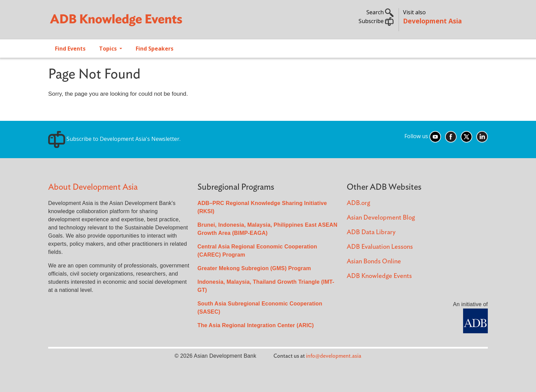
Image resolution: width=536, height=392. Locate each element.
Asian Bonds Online (374, 262)
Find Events (70, 49)
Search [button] (380, 12)
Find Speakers (155, 49)
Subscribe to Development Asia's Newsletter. (114, 139)
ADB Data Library (371, 232)
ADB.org (358, 203)
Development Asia (432, 21)
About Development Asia (93, 187)
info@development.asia (334, 356)
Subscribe (376, 21)
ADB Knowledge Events (379, 276)
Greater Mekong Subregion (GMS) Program (254, 268)
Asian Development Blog (381, 218)
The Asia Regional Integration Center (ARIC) (256, 325)
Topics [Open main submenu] (109, 49)
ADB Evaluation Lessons (380, 247)
